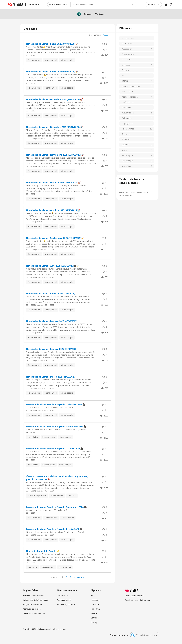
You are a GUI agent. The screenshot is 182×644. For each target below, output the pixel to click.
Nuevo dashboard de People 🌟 (43, 551)
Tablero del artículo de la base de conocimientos (133, 194)
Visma (124, 150)
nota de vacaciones (130, 97)
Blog (93, 596)
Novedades (33, 437)
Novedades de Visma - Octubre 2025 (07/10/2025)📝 (53, 210)
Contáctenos (63, 596)
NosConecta (127, 92)
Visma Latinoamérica (143, 635)
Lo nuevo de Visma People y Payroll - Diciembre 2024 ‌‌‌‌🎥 (56, 404)
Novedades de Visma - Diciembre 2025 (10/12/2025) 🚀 (54, 127)
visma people (67, 60)
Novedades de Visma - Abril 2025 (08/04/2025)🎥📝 (52, 266)
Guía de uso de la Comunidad (36, 600)
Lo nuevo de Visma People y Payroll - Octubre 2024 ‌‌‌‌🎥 (54, 449)
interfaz (125, 81)
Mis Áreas (166, 5)
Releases (88, 14)
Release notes (34, 60)
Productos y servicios (66, 604)
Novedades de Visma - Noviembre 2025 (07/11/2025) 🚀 (55, 155)
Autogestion (127, 49)
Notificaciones (128, 102)
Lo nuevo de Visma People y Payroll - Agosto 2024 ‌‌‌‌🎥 (54, 529)
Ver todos (100, 14)
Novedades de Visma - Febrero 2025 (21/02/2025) (52, 349)
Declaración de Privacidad (34, 613)
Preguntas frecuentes (33, 604)
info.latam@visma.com (140, 600)
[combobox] (104, 5)
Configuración (128, 54)
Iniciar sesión (153, 4)
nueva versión (128, 113)
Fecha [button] (105, 35)
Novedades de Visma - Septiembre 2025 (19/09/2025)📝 (55, 238)
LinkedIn (95, 604)
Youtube (95, 618)
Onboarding (127, 118)
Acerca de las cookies (32, 609)
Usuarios (72, 496)
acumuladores (34, 518)
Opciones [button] (109, 29)
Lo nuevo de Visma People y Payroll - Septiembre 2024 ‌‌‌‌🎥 (56, 507)
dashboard (33, 567)
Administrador (128, 44)
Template (126, 134)
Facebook (95, 600)
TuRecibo (126, 139)
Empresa (126, 70)
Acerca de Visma (64, 600)
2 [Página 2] (66, 577)
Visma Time (127, 166)
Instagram (96, 609)
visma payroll (51, 60)
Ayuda (171, 5)
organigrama (127, 123)
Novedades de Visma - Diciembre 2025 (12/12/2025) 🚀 (54, 99)
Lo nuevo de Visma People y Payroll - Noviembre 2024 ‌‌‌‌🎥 (56, 426)
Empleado (126, 65)
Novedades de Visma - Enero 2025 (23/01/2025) (51, 294)
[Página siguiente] (79, 577)
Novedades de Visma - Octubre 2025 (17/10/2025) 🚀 (53, 183)
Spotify (94, 622)
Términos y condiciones (33, 596)
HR (123, 75)
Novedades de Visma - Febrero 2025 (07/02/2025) (52, 321)
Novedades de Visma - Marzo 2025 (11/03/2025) (51, 377)
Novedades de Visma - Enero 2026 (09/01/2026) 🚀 (52, 44)
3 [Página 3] (70, 577)
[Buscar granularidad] (59, 5)
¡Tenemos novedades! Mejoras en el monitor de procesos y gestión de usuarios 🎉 (57, 478)
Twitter (94, 613)
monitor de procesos (37, 496)
